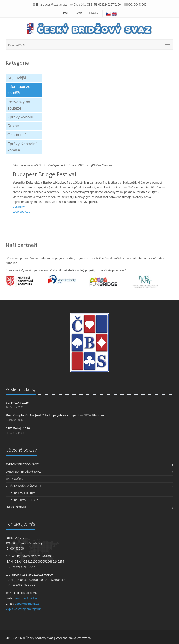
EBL (66, 13)
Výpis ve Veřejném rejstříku (24, 609)
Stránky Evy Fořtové (21, 493)
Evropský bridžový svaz (23, 472)
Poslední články (21, 389)
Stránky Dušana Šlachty (24, 486)
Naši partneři (21, 245)
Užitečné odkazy (21, 450)
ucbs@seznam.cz (56, 5)
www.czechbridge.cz (27, 598)
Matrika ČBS (14, 479)
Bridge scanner (17, 507)
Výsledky (19, 207)
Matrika (94, 13)
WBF (79, 13)
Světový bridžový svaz (22, 464)
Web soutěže (21, 212)
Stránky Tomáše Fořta (22, 500)
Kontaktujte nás (20, 524)
